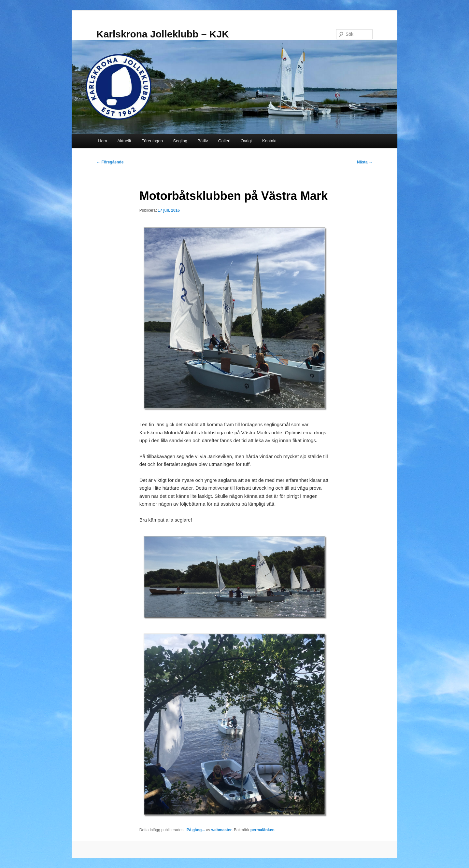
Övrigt (246, 141)
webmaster (222, 830)
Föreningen (152, 141)
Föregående (110, 162)
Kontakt (269, 141)
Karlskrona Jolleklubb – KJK (163, 34)
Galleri (224, 141)
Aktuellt (124, 141)
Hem (102, 141)
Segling (180, 141)
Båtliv (203, 141)
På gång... (196, 830)
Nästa (365, 162)
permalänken (263, 830)
